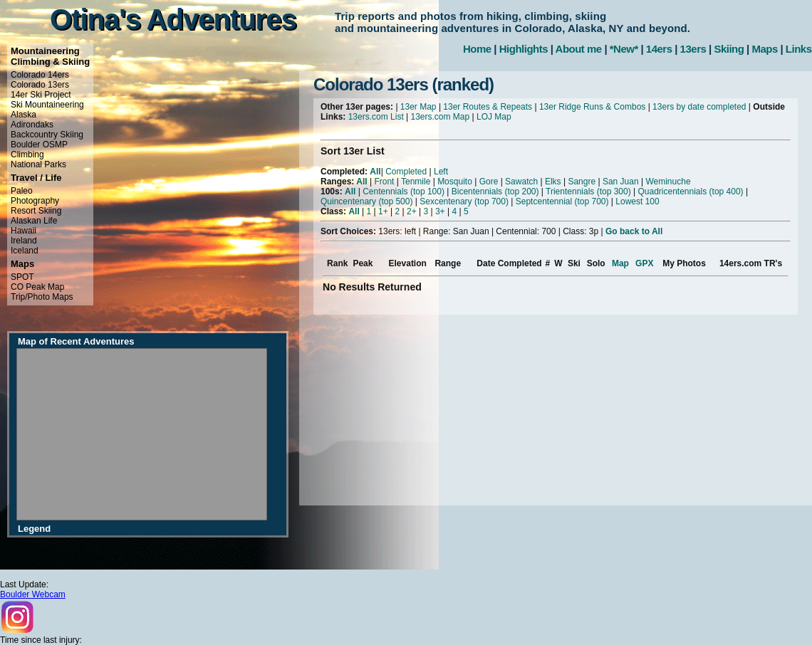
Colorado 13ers (40, 85)
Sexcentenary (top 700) (464, 201)
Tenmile (416, 182)
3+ (440, 211)
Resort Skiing (36, 211)
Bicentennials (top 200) (495, 192)
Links (799, 49)
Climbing (27, 154)
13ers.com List (376, 117)
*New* (624, 49)
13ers (693, 49)
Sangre (582, 182)
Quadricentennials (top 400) (690, 192)
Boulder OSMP (39, 145)
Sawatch (521, 182)
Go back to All (634, 231)
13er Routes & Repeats (488, 107)
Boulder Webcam (33, 594)
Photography (35, 201)
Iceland (25, 251)
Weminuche (668, 182)
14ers (659, 49)
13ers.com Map (441, 117)
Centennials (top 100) (404, 192)
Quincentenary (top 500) (366, 201)
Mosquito (455, 182)
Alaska (24, 115)
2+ (412, 211)
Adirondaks (32, 125)
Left (441, 172)
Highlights (524, 49)
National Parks (38, 164)
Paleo (22, 191)
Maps (764, 49)
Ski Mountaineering (47, 105)
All (375, 172)
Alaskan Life (34, 221)
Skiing (729, 49)
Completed (406, 172)
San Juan (621, 182)
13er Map (418, 107)
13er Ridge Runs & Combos (592, 107)
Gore (489, 182)
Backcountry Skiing (47, 135)
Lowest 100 (637, 201)
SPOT (22, 277)
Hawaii (24, 231)
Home (477, 49)
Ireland (24, 241)
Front (384, 182)
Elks (553, 182)
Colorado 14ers (40, 75)
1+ (383, 211)
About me (579, 49)
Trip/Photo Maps (42, 297)
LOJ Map (494, 117)
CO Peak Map (37, 287)
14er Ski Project (41, 95)
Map (620, 263)
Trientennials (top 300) (588, 192)
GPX (644, 263)
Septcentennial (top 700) (562, 201)
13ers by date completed (699, 107)
